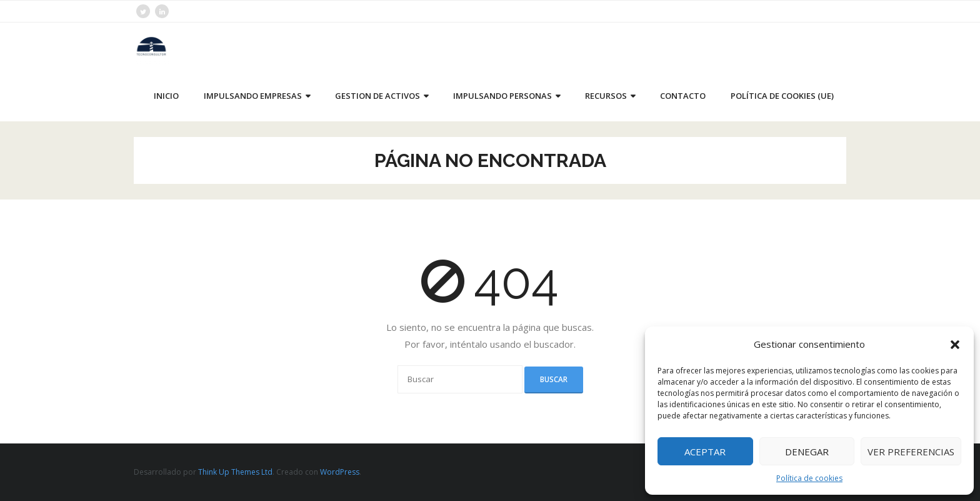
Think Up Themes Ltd (235, 472)
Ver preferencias (911, 452)
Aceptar (705, 452)
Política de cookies (809, 478)
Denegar (807, 452)
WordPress (340, 472)
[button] (955, 345)
